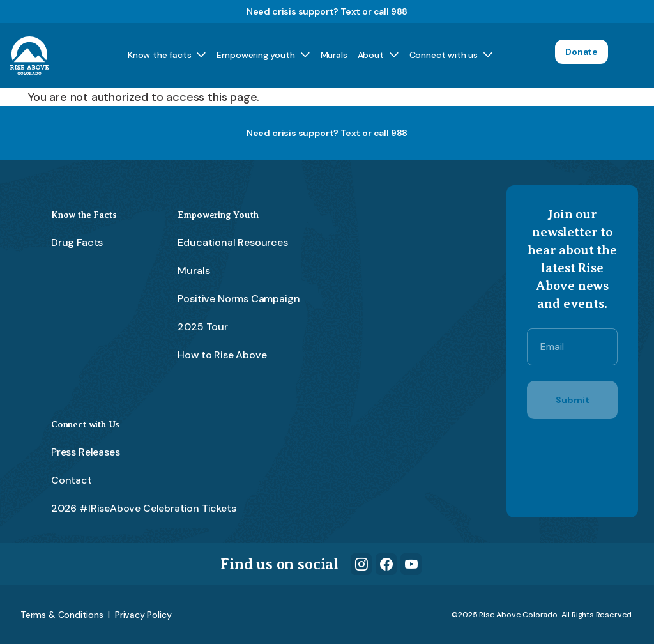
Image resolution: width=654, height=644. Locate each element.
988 (399, 11)
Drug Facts (77, 242)
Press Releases (85, 452)
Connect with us (444, 55)
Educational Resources (232, 242)
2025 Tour (202, 327)
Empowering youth (255, 55)
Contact (72, 480)
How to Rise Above (222, 355)
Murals (334, 55)
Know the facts (159, 55)
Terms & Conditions (62, 615)
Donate (582, 52)
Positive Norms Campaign (239, 299)
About (371, 55)
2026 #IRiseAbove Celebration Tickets (144, 508)
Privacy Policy (143, 615)
